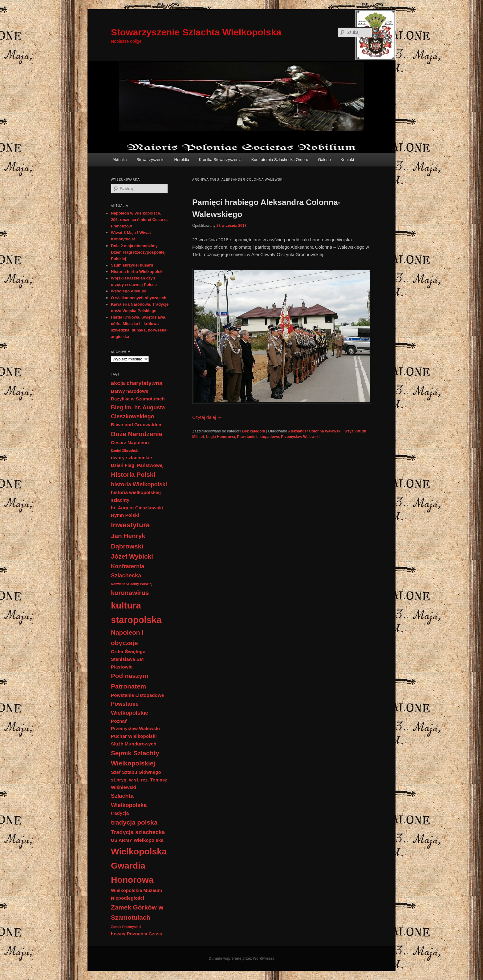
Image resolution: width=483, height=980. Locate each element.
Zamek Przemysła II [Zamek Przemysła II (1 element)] (126, 927)
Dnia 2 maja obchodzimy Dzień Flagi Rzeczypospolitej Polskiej (138, 252)
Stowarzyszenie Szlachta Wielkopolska (196, 32)
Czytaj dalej (207, 417)
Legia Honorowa (220, 437)
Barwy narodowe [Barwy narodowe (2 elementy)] (130, 391)
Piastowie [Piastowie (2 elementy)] (122, 667)
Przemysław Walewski (300, 437)
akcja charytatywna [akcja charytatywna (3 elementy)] (137, 383)
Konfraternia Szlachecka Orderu (280, 160)
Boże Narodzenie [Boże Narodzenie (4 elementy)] (137, 434)
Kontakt (347, 160)
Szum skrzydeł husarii (132, 265)
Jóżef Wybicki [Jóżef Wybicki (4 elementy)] (132, 556)
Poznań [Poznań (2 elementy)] (119, 721)
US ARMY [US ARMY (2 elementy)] (122, 840)
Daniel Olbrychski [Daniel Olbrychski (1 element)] (125, 451)
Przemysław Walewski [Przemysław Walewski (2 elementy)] (135, 728)
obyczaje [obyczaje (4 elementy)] (124, 643)
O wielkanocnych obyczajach (139, 298)
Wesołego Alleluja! (129, 291)
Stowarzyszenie (150, 160)
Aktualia (120, 160)
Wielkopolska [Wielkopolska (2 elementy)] (149, 840)
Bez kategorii (254, 431)
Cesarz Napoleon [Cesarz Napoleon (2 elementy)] (130, 442)
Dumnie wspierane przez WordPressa (241, 958)
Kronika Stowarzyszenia (220, 160)
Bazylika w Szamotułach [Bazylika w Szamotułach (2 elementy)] (138, 399)
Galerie (324, 160)
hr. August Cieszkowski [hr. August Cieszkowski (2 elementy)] (137, 508)
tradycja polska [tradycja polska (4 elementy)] (134, 822)
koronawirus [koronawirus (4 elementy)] (130, 593)
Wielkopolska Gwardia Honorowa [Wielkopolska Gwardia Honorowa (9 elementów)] (139, 866)
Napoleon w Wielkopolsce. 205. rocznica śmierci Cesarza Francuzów (139, 220)
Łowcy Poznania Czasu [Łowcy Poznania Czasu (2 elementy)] (137, 934)
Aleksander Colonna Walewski (315, 431)
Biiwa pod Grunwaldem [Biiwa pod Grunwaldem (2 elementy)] (137, 425)
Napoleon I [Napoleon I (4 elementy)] (127, 632)
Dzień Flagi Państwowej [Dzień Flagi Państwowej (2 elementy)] (137, 465)
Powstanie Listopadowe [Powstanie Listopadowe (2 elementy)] (137, 695)
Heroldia (181, 160)
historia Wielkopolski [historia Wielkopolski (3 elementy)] (139, 484)
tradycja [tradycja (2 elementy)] (120, 813)
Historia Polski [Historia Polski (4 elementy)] (133, 474)
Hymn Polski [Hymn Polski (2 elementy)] (125, 515)
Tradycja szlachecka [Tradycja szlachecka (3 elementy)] (138, 832)
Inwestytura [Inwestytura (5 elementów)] (130, 525)
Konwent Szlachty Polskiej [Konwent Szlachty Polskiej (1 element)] (132, 584)
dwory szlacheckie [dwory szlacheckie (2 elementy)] (131, 458)
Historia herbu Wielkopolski (137, 272)
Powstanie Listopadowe (258, 437)
